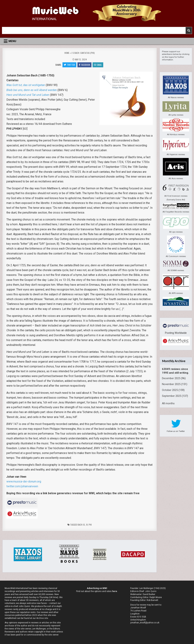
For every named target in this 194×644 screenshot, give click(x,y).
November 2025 (171, 384)
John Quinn (151, 591)
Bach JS (81, 525)
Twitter (69, 65)
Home (67, 53)
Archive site (42, 618)
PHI (90, 525)
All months (168, 403)
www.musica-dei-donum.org (24, 481)
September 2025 (172, 396)
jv (87, 525)
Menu (12, 41)
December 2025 (171, 378)
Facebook (84, 65)
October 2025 (170, 390)
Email (98, 65)
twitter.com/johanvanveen (22, 486)
